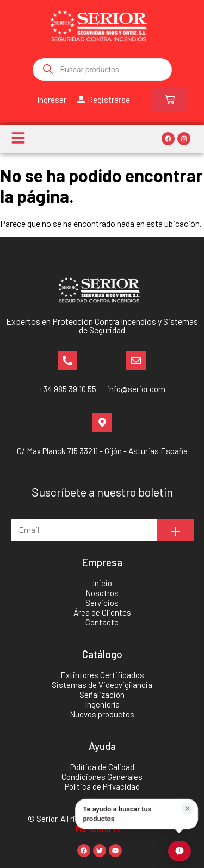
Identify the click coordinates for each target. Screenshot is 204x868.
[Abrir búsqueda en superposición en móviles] (102, 70)
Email (21, 514)
